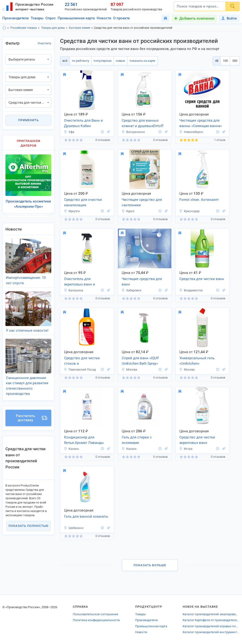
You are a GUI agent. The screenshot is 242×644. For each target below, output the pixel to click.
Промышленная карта (76, 18)
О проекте (121, 18)
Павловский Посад (80, 369)
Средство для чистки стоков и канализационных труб (84, 361)
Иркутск (72, 211)
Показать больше (150, 565)
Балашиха (73, 290)
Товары (37, 18)
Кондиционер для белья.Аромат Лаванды (84, 440)
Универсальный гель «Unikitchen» (197, 361)
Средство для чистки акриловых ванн (197, 440)
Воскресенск (133, 132)
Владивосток (191, 290)
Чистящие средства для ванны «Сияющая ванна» (201, 123)
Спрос (51, 18)
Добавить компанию (197, 18)
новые (119, 61)
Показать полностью (28, 519)
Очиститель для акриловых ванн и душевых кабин (80, 282)
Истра (186, 449)
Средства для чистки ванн (202, 279)
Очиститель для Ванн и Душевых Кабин (83, 123)
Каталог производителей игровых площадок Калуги (211, 626)
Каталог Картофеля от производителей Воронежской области (211, 620)
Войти (229, 18)
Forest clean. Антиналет (199, 200)
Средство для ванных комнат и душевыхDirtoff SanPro (143, 124)
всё (65, 61)
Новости (104, 18)
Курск (128, 211)
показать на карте (140, 61)
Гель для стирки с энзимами (137, 440)
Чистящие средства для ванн (142, 282)
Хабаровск (131, 290)
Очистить (44, 43)
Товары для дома (53, 28)
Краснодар (189, 211)
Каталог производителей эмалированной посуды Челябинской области (211, 614)
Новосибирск (191, 132)
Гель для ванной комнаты (86, 516)
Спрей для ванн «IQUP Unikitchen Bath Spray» (140, 361)
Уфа (69, 132)
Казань (71, 449)
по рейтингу (80, 61)
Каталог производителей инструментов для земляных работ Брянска (211, 632)
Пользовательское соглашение (95, 614)
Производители (16, 18)
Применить (28, 120)
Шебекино (74, 528)
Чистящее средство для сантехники (142, 202)
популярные (101, 61)
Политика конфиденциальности (96, 620)
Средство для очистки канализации (83, 202)
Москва (129, 369)
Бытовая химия (80, 28)
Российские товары (24, 28)
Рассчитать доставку (32, 412)
